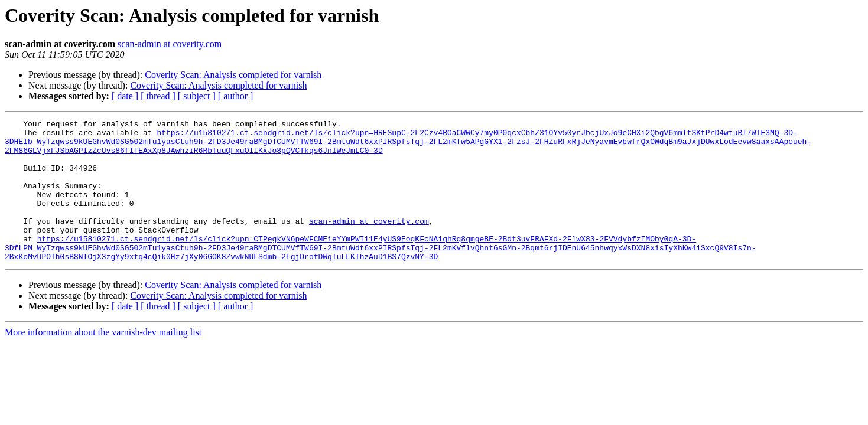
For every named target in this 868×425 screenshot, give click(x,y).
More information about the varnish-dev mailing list (103, 360)
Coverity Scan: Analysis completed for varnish (233, 75)
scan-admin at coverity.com (170, 44)
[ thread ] (158, 96)
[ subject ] (197, 96)
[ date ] (125, 96)
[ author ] (236, 96)
